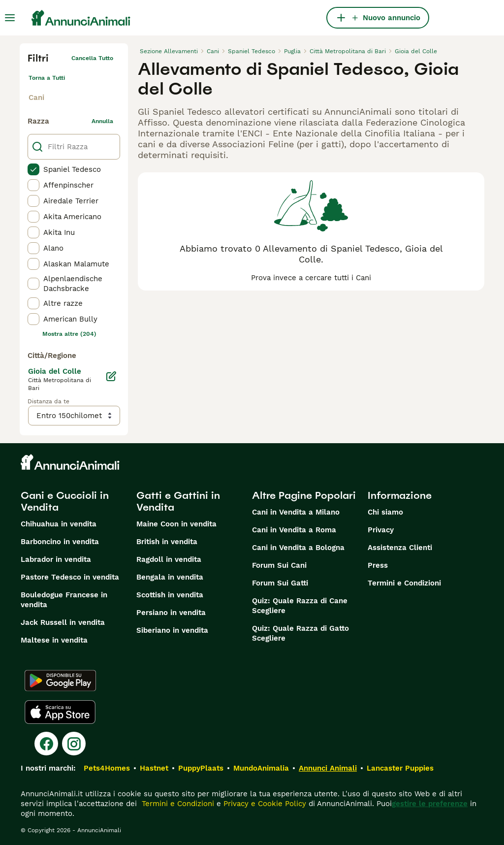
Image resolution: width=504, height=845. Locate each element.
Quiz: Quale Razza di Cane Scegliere (300, 606)
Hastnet (154, 768)
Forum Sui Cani (279, 565)
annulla (102, 121)
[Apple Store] (60, 712)
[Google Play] (60, 681)
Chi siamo (385, 512)
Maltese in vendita (54, 640)
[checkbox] (33, 169)
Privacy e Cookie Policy (264, 804)
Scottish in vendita (170, 595)
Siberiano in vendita (172, 630)
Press (378, 565)
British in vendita (167, 542)
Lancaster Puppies (400, 768)
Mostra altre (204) (69, 334)
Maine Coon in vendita (176, 524)
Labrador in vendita (56, 559)
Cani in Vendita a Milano (296, 512)
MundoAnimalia (261, 768)
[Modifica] (111, 376)
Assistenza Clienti (400, 548)
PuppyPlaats (201, 768)
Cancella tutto (92, 58)
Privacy (381, 530)
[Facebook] (46, 744)
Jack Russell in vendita (63, 622)
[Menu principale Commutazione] (10, 18)
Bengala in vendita (170, 577)
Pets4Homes (107, 768)
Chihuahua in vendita (59, 524)
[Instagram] (74, 744)
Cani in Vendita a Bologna (298, 548)
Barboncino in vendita (60, 542)
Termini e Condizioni (404, 583)
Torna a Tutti (47, 78)
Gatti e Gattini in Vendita (178, 501)
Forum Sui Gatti (280, 583)
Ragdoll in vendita (169, 559)
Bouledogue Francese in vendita (64, 600)
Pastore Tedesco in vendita (70, 577)
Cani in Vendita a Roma (294, 530)
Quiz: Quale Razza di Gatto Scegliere (300, 633)
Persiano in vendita (171, 613)
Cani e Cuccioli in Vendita (65, 501)
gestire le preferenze (430, 804)
